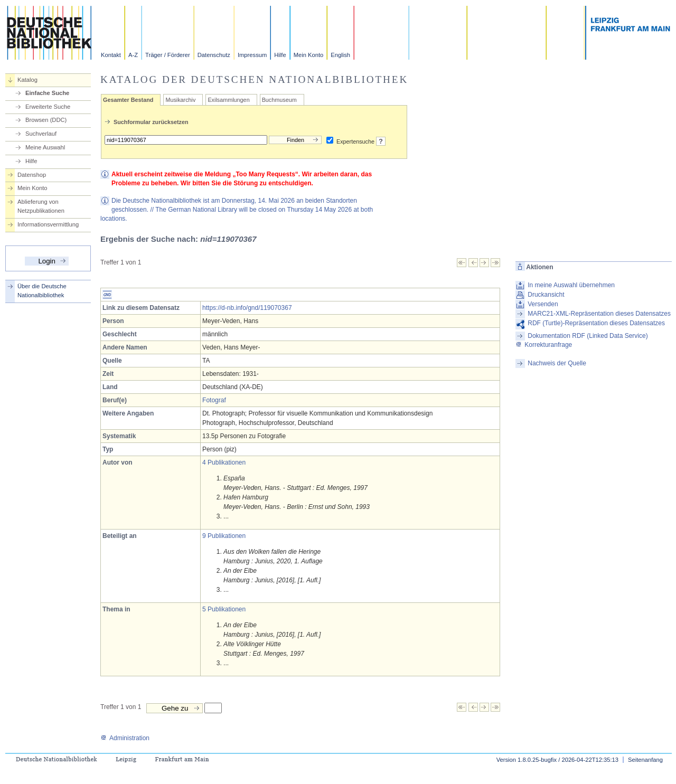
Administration (125, 738)
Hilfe (280, 55)
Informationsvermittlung (48, 224)
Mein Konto (309, 55)
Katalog (27, 80)
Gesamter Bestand (128, 100)
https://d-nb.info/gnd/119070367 (247, 308)
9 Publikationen (224, 536)
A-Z (133, 55)
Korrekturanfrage (544, 345)
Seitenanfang (645, 760)
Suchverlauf (41, 134)
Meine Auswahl (45, 147)
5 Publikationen (224, 609)
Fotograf (214, 400)
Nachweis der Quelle (557, 363)
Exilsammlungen (228, 100)
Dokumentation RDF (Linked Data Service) (588, 336)
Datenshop (32, 175)
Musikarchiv (180, 100)
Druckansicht (546, 295)
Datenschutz (214, 55)
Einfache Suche (47, 93)
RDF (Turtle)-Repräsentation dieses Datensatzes (596, 323)
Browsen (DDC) (46, 120)
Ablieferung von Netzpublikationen (41, 206)
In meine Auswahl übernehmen (571, 285)
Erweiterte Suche (48, 107)
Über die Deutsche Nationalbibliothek (42, 291)
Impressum (252, 55)
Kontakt (111, 55)
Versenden (543, 304)
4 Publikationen (224, 462)
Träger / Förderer (168, 55)
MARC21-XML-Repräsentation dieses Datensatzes (599, 314)
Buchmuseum (279, 100)
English (340, 55)
